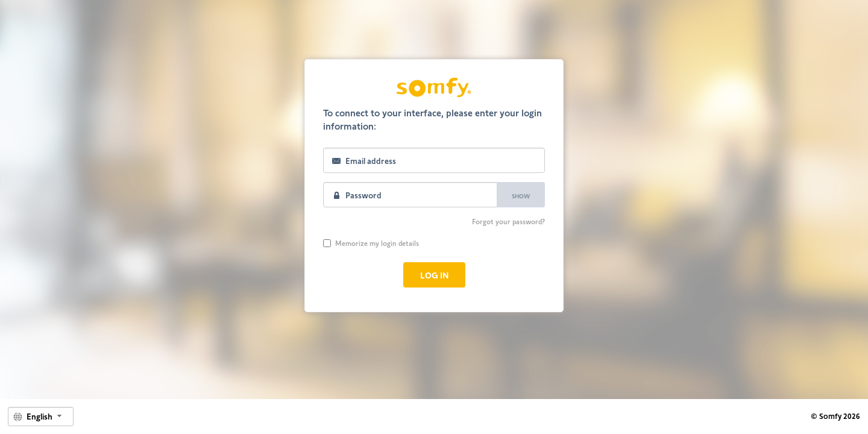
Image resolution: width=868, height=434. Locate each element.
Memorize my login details (371, 243)
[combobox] (41, 417)
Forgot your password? (508, 221)
